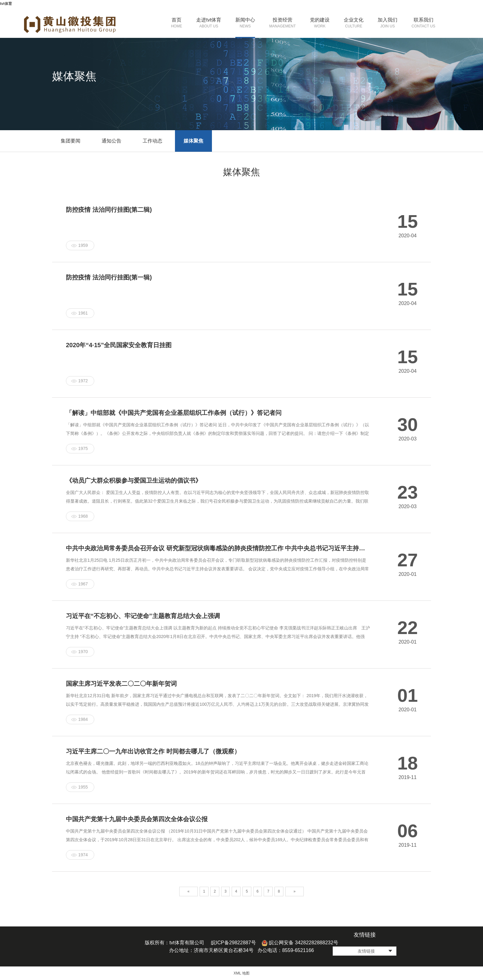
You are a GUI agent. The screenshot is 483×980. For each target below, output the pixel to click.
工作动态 (152, 141)
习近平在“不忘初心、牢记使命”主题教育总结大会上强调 (143, 616)
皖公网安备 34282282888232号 (300, 943)
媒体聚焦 (193, 141)
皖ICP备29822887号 (233, 943)
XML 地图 (241, 973)
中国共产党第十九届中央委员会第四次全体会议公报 (137, 819)
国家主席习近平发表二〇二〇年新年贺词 (121, 684)
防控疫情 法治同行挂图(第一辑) (109, 277)
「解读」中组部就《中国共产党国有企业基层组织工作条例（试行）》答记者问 (174, 413)
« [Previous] (189, 891)
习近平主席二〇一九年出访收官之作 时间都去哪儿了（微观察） (153, 751)
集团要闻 (71, 141)
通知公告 (112, 141)
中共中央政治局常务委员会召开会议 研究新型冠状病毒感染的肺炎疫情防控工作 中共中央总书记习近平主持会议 (218, 548)
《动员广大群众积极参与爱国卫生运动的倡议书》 (134, 480)
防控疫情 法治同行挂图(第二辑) (109, 210)
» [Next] (295, 891)
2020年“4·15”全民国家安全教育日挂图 (119, 345)
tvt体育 (6, 4)
